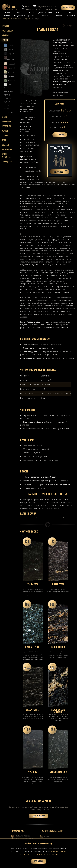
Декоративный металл (45, 14)
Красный (9, 68)
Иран (6, 88)
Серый (8, 49)
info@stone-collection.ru (47, 7)
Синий (8, 45)
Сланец (5, 136)
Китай (7, 109)
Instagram (46, 836)
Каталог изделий (59, 14)
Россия (7, 102)
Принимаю (39, 861)
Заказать (60, 135)
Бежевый (10, 76)
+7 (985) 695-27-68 (50, 10)
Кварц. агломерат (7, 156)
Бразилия (9, 91)
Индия (7, 105)
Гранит (28, 19)
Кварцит (6, 131)
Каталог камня (7, 14)
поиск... (28, 7)
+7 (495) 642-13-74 (32, 10)
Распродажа (7, 31)
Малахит (6, 145)
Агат (4, 140)
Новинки (6, 26)
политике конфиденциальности (49, 854)
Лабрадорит (7, 162)
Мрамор (5, 36)
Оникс (5, 117)
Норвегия (9, 112)
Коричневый (9, 58)
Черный (9, 53)
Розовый (9, 63)
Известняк (7, 126)
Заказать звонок (68, 8)
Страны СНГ (9, 98)
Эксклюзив (7, 150)
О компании (70, 14)
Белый (8, 84)
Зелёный (9, 80)
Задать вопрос (38, 816)
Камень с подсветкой (19, 14)
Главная (5, 19)
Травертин (6, 122)
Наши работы (32, 14)
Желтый (9, 72)
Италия (7, 95)
